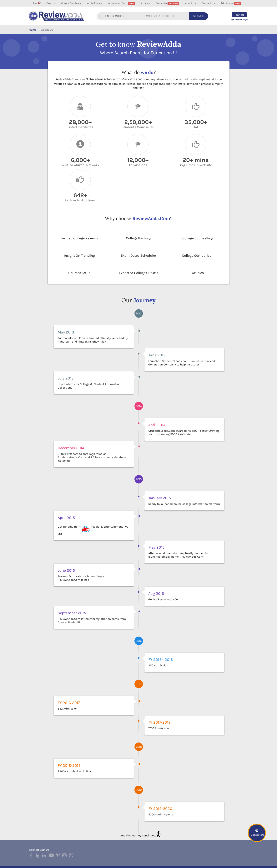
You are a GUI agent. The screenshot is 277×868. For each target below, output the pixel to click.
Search (199, 16)
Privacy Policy (175, 861)
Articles (146, 3)
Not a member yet (239, 20)
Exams (50, 3)
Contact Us (208, 3)
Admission (231, 3)
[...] (123, 16)
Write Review (95, 3)
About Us (190, 3)
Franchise (168, 3)
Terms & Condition (195, 861)
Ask (37, 3)
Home (33, 30)
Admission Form (122, 3)
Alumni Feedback (71, 3)
